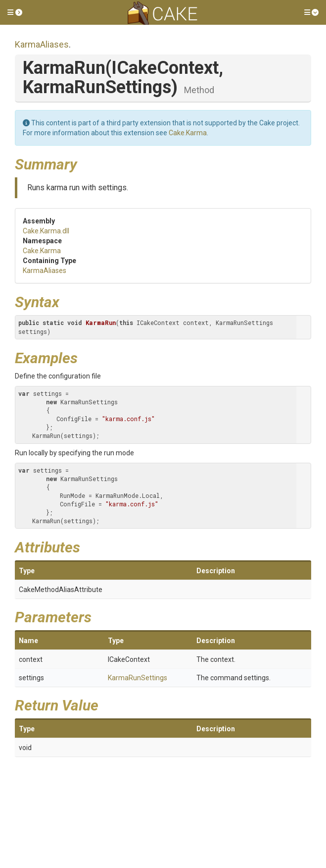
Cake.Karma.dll (46, 231)
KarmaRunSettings (138, 678)
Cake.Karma (188, 133)
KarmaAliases (42, 44)
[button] (15, 12)
